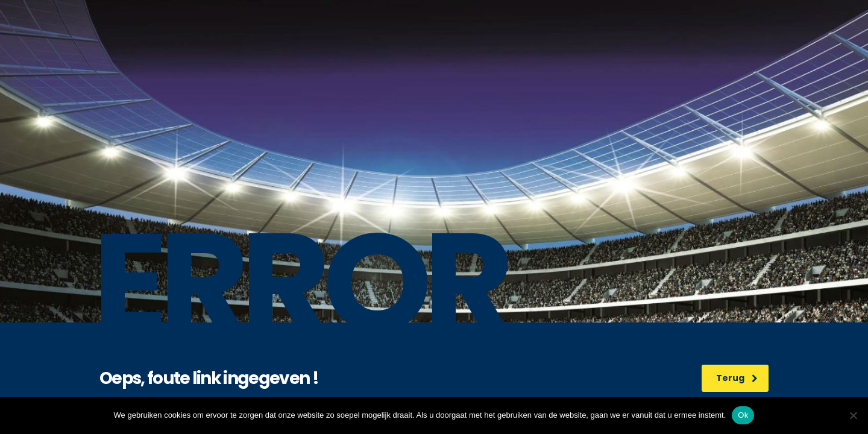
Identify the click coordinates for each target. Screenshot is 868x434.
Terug (737, 378)
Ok (743, 415)
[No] (853, 415)
